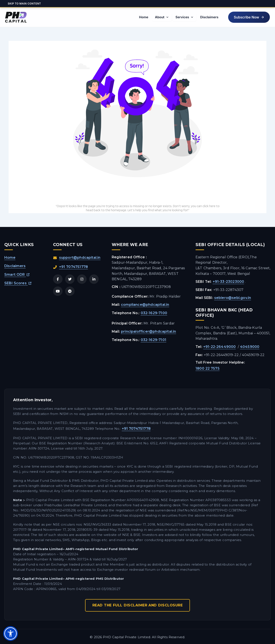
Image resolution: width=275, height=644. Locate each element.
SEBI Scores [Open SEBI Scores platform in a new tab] (18, 283)
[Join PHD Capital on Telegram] (70, 291)
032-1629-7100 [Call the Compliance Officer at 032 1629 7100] (154, 313)
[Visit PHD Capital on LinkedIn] (94, 279)
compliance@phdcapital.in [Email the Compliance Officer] (145, 305)
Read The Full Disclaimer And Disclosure (138, 605)
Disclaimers (15, 266)
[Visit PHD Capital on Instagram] (82, 279)
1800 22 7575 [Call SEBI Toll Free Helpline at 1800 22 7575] (208, 368)
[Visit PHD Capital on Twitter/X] (70, 279)
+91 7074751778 (136, 429)
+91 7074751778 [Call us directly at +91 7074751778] (74, 267)
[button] (249, 17)
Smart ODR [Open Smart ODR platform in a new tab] (17, 275)
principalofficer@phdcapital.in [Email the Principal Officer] (149, 331)
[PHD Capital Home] (16, 17)
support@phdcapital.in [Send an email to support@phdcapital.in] (80, 258)
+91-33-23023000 (228, 282)
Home (10, 258)
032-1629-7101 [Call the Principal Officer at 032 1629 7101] (154, 340)
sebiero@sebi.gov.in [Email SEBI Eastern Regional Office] (233, 298)
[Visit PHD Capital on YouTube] (58, 291)
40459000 (250, 347)
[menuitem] (143, 17)
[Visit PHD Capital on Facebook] (58, 279)
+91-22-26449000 (220, 347)
